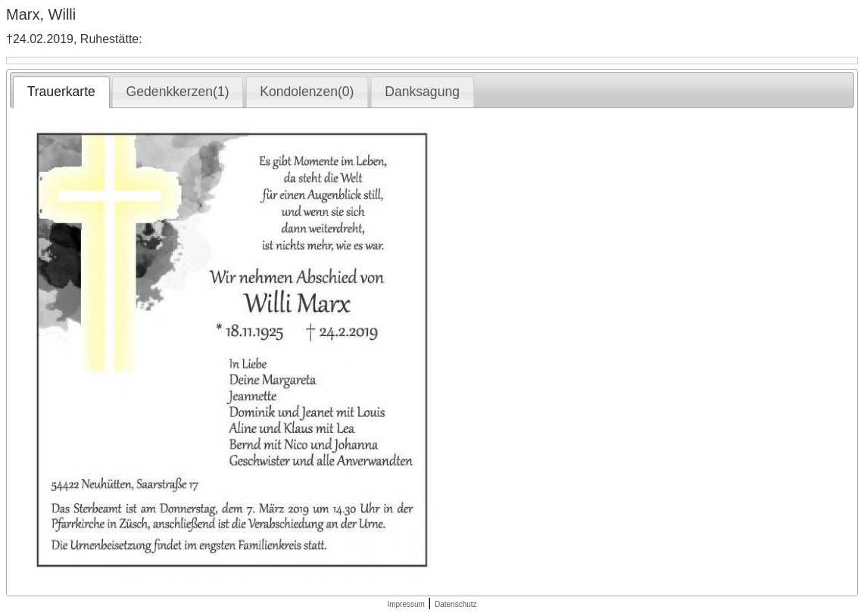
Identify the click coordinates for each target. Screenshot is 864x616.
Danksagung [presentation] (422, 92)
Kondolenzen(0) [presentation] (307, 92)
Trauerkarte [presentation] (61, 92)
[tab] (61, 92)
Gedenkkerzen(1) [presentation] (178, 92)
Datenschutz (456, 604)
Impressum (405, 604)
